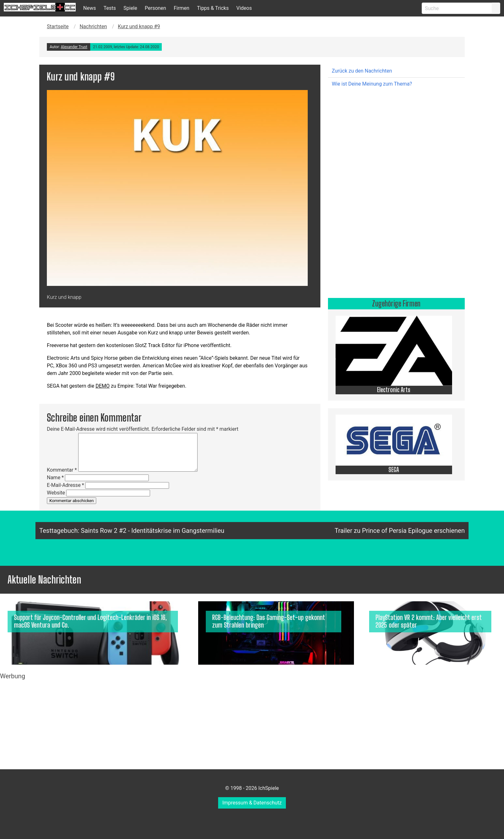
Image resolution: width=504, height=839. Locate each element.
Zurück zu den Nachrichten (362, 71)
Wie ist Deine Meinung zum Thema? (372, 84)
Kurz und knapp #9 (139, 26)
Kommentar (62, 470)
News (90, 8)
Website (56, 493)
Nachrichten (93, 26)
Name (55, 478)
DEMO (103, 386)
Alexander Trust (74, 47)
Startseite (58, 26)
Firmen (182, 8)
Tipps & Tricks (213, 8)
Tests (110, 8)
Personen (155, 8)
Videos (244, 8)
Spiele (130, 8)
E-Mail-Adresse (65, 485)
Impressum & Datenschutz (252, 803)
